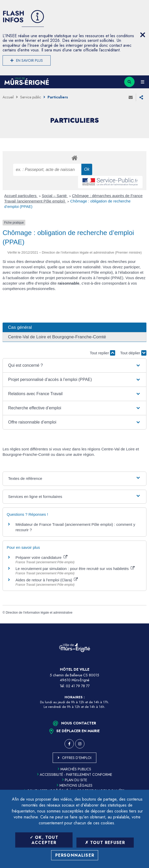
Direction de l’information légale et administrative (39, 613)
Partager (141, 97)
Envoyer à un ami (131, 97)
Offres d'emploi (77, 758)
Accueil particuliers (21, 196)
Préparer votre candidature (41, 557)
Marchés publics (74, 769)
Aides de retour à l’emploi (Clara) (47, 580)
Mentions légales (75, 785)
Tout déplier (133, 353)
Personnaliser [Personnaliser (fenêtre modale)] (75, 855)
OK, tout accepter (44, 840)
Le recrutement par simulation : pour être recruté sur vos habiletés (75, 569)
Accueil (8, 97)
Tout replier (103, 353)
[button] (75, 365)
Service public (31, 97)
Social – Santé (55, 196)
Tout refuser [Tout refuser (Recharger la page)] (105, 843)
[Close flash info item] (143, 35)
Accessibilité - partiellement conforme (75, 775)
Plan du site (75, 780)
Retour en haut (141, 623)
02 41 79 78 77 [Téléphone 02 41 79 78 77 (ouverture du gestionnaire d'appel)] (78, 686)
